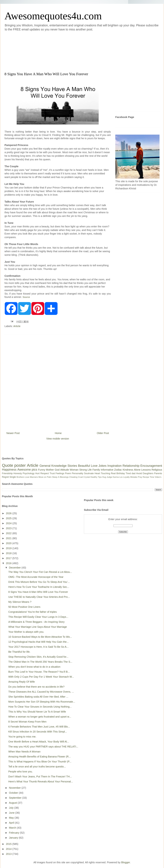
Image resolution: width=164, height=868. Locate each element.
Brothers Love (23, 477)
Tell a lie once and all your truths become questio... (37, 767)
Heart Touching (102, 473)
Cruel (80, 477)
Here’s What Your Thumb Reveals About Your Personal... (41, 782)
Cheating (73, 477)
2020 (9, 543)
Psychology (29, 473)
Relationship (131, 466)
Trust (52, 473)
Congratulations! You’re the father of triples (33, 612)
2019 (9, 548)
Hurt (37, 473)
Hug (104, 477)
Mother (50, 470)
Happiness (9, 470)
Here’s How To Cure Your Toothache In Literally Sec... (39, 587)
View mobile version (58, 439)
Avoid (139, 473)
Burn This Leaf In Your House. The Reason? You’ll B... (39, 672)
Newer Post (13, 433)
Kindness (128, 470)
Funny (42, 470)
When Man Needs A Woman (24, 752)
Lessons (146, 470)
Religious (157, 470)
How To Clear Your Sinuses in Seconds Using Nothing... (40, 707)
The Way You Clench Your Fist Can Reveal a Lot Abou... (40, 572)
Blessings (64, 477)
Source (26, 297)
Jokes (102, 466)
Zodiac (118, 470)
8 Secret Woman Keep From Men (27, 722)
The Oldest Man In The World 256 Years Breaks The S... (40, 662)
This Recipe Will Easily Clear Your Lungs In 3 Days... (38, 617)
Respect (45, 473)
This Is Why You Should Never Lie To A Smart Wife (37, 712)
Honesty (18, 473)
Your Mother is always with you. (26, 632)
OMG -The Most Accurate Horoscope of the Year (36, 577)
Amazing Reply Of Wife (22, 682)
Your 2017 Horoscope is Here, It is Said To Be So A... (38, 647)
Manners (34, 477)
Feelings (60, 473)
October (14, 793)
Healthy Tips (96, 477)
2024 (9, 523)
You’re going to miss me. (22, 737)
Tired (128, 473)
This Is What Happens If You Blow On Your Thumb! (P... (40, 762)
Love (94, 466)
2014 (9, 849)
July (12, 808)
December (15, 568)
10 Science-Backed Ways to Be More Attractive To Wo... (40, 637)
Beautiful (84, 466)
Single (13, 477)
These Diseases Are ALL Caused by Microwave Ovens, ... (41, 692)
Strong (83, 470)
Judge (109, 477)
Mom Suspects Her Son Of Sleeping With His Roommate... (42, 702)
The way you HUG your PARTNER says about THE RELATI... (43, 747)
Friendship (7, 473)
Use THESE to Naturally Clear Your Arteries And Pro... (39, 597)
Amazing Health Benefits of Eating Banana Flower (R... (40, 757)
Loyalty (127, 477)
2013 (9, 854)
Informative (107, 470)
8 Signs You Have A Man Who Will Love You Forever (38, 592)
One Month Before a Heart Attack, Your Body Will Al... (39, 742)
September (16, 798)
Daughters (148, 473)
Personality (78, 473)
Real (113, 473)
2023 (9, 528)
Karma (116, 477)
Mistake (134, 477)
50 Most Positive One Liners (24, 607)
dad (134, 473)
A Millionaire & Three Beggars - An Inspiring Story (36, 622)
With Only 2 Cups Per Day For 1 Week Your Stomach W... (41, 677)
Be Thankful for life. (19, 652)
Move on (42, 477)
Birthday (121, 473)
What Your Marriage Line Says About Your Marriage (38, 627)
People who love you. (20, 772)
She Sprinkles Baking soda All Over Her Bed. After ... (38, 697)
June (12, 813)
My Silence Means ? (20, 602)
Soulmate (89, 473)
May (12, 818)
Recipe (146, 477)
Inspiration (114, 466)
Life (90, 470)
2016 (9, 563)
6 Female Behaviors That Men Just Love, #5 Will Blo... (39, 727)
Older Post (103, 433)
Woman (74, 470)
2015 (9, 844)
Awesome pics (27, 470)
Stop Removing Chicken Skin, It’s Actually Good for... (38, 657)
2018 (9, 553)
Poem (68, 473)
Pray (140, 477)
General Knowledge (53, 466)
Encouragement (151, 466)
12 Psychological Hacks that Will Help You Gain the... (39, 642)
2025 (9, 518)
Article (17, 326)
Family (96, 470)
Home (58, 433)
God (57, 470)
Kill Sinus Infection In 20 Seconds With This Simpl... (38, 732)
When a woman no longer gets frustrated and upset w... (40, 717)
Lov (121, 477)
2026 (9, 513)
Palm (49, 477)
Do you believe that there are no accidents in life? (36, 687)
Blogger (126, 862)
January (14, 838)
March (13, 828)
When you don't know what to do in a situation (34, 667)
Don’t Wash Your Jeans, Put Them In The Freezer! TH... (40, 777)
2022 (9, 533)
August (13, 803)
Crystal (87, 477)
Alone (137, 470)
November (15, 788)
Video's (158, 477)
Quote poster (14, 465)
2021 (9, 538)
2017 (9, 558)
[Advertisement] (47, 51)
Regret (5, 477)
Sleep (55, 477)
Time (152, 477)
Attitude (65, 470)
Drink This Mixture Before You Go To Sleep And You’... (39, 582)
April (12, 823)
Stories (72, 466)
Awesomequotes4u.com (53, 16)
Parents (158, 473)
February (14, 833)
